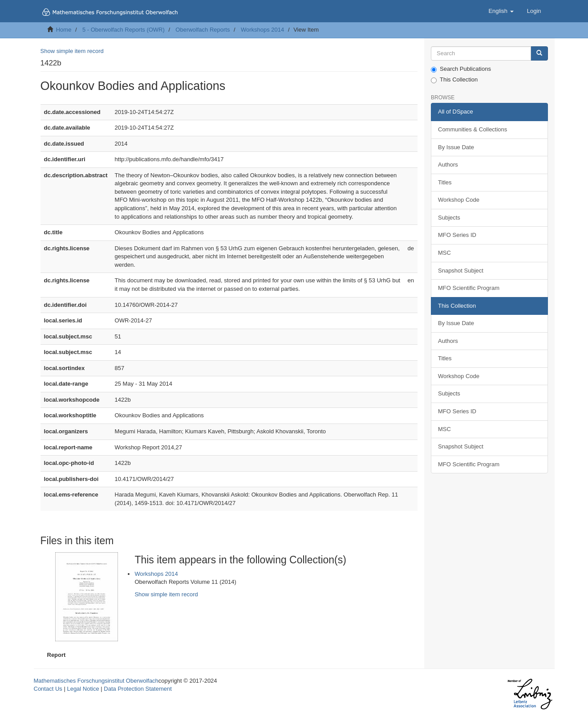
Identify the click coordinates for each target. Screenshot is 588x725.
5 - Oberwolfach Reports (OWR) (124, 30)
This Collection (454, 80)
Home (64, 30)
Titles (445, 182)
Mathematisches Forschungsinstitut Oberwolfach (96, 681)
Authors (448, 165)
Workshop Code (459, 200)
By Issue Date (456, 147)
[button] (501, 11)
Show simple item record (72, 51)
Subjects (449, 218)
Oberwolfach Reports (203, 30)
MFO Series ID (457, 235)
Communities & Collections (472, 129)
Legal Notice (83, 689)
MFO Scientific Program (469, 288)
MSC (444, 253)
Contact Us (48, 689)
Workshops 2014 (262, 30)
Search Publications (461, 69)
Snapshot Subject (461, 271)
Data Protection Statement (138, 689)
